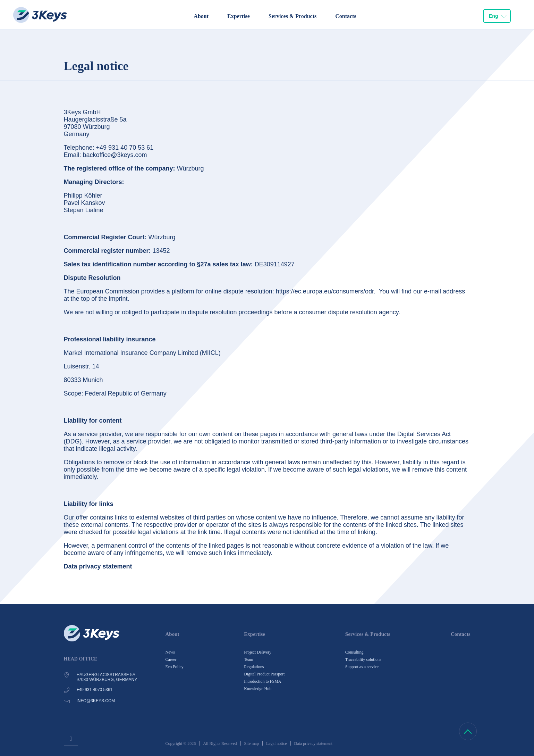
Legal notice (277, 743)
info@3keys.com (96, 701)
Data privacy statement (313, 743)
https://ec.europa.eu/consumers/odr (325, 291)
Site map (252, 743)
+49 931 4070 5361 (95, 690)
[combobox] (497, 16)
